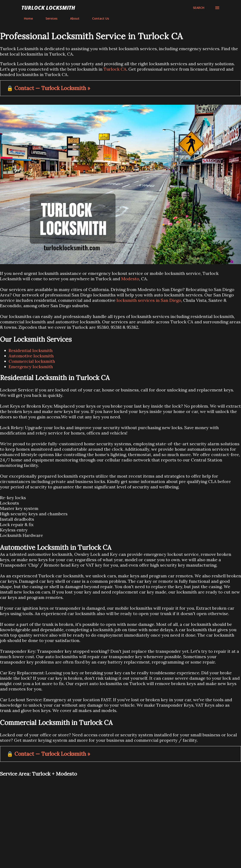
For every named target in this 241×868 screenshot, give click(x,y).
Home (26, 18)
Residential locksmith (31, 350)
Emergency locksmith (31, 367)
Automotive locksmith (31, 356)
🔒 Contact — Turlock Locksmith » (48, 88)
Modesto (130, 279)
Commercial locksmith (32, 361)
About (72, 18)
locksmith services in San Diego (149, 300)
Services (49, 18)
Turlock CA (115, 69)
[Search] (199, 8)
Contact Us (98, 18)
